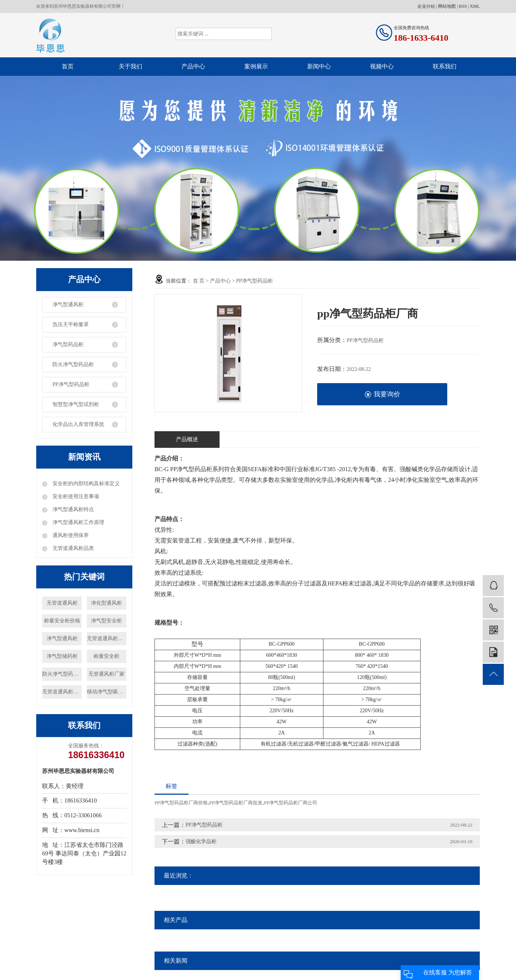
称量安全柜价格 (62, 621)
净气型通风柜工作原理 (78, 522)
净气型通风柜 (68, 305)
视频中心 (382, 66)
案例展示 (256, 66)
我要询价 (382, 394)
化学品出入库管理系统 (78, 424)
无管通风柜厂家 (106, 674)
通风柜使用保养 (70, 535)
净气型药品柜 (68, 344)
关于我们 (130, 66)
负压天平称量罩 (71, 325)
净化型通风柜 (106, 603)
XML (475, 6)
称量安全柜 (106, 656)
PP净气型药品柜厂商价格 (181, 803)
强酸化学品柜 (201, 842)
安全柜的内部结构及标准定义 (85, 484)
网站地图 (447, 6)
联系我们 (445, 66)
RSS (463, 6)
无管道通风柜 (62, 603)
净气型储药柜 (62, 656)
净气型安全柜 (106, 621)
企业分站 (426, 6)
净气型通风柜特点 (72, 509)
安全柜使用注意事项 (75, 496)
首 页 (199, 281)
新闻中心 (319, 66)
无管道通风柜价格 (62, 692)
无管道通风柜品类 (72, 548)
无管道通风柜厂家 (107, 638)
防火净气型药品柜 (73, 364)
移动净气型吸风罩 (107, 692)
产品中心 (193, 66)
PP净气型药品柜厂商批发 (236, 803)
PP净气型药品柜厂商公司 (291, 803)
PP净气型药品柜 (71, 384)
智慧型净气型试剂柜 (76, 404)
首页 (68, 66)
